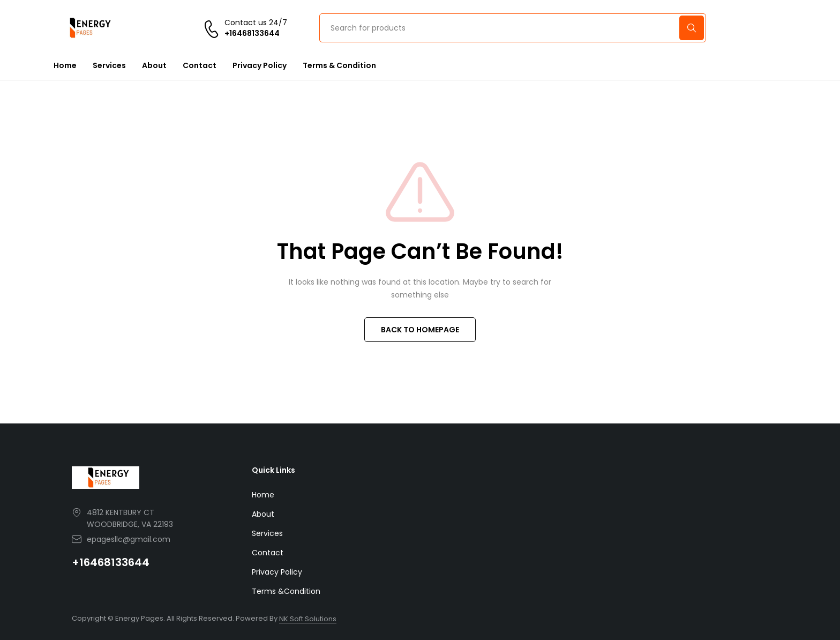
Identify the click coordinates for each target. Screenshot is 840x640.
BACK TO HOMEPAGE (420, 330)
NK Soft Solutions (308, 619)
